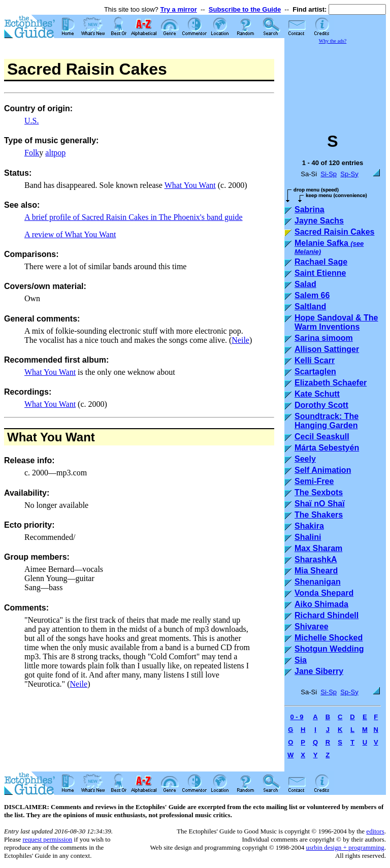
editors (375, 831)
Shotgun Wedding (329, 649)
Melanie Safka (329, 247)
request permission (47, 839)
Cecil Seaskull (322, 437)
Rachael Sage (321, 262)
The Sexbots (319, 492)
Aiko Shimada (321, 604)
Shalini (308, 537)
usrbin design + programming (345, 847)
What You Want (190, 185)
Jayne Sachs (319, 221)
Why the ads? (333, 41)
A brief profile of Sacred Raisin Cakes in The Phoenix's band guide (134, 217)
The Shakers (319, 515)
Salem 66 (312, 295)
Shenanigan (318, 582)
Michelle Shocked (329, 638)
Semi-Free (314, 481)
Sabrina (310, 210)
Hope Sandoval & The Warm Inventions (336, 322)
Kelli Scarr (315, 360)
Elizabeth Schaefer (331, 383)
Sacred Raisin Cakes (334, 232)
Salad (305, 284)
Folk (32, 153)
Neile (240, 340)
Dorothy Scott (321, 405)
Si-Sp (329, 174)
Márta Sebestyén (327, 448)
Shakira (309, 526)
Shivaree (312, 626)
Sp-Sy (349, 174)
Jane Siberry (319, 671)
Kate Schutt (317, 394)
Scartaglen (315, 372)
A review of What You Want (70, 234)
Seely (305, 459)
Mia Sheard (316, 571)
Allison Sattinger (327, 349)
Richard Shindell (327, 615)
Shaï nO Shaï (320, 504)
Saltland (310, 307)
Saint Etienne (320, 273)
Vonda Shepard (324, 593)
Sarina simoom (324, 338)
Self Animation (323, 470)
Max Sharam (318, 548)
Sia (301, 660)
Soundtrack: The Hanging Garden (327, 421)
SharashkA (316, 559)
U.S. (31, 121)
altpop (55, 153)
